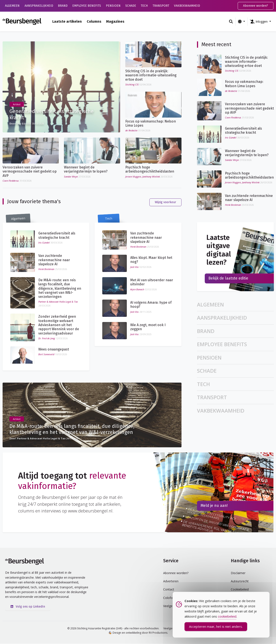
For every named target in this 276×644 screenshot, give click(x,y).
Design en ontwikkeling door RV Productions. (138, 633)
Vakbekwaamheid (187, 6)
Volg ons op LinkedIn (28, 607)
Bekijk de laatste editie (228, 279)
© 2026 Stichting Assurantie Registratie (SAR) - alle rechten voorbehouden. (113, 629)
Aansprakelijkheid (39, 6)
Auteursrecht (240, 582)
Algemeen (12, 6)
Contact (169, 590)
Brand (63, 6)
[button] (260, 22)
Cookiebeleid (240, 590)
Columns (94, 21)
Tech (144, 6)
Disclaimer (238, 573)
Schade (131, 6)
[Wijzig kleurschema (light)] (241, 22)
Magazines (115, 21)
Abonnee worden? (256, 6)
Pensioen (113, 6)
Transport (161, 6)
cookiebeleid (227, 619)
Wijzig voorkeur (165, 203)
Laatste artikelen (67, 21)
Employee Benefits (87, 6)
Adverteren (171, 582)
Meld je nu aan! (214, 506)
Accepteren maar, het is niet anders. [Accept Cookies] (216, 629)
